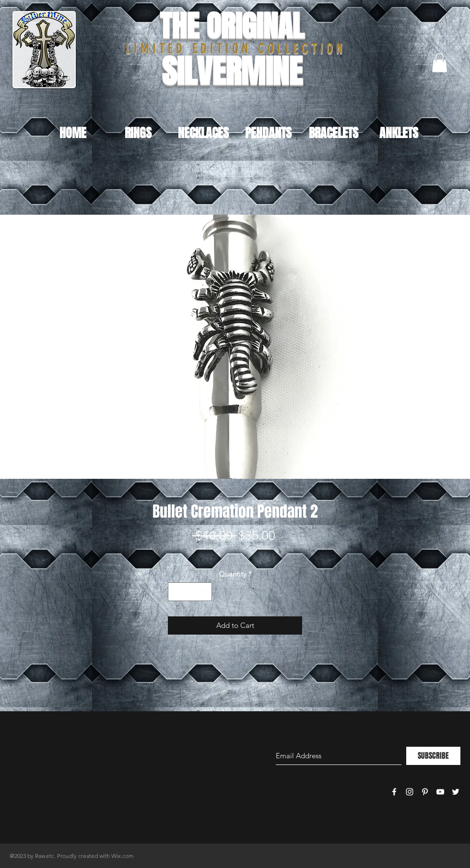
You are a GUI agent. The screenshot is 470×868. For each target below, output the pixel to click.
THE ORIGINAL (232, 26)
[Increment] (205, 592)
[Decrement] (176, 592)
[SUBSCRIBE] (433, 756)
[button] (440, 63)
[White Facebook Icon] (394, 792)
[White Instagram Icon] (410, 792)
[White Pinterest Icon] (425, 792)
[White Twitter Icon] (456, 792)
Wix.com (122, 856)
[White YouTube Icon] (440, 792)
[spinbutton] (190, 592)
